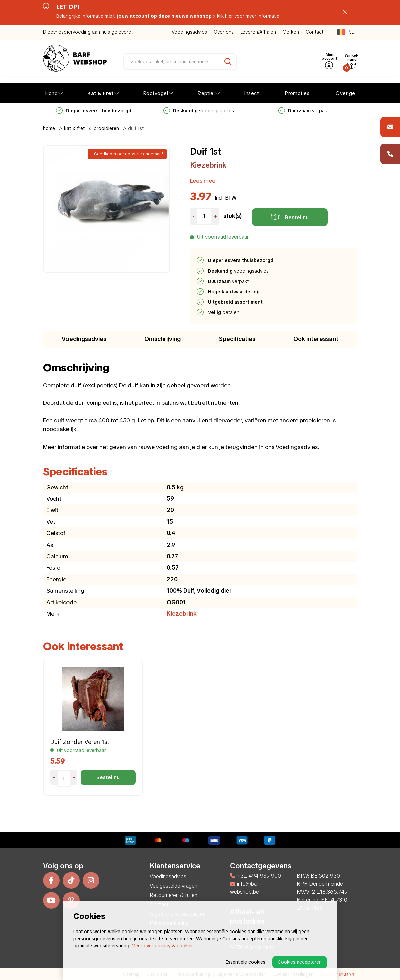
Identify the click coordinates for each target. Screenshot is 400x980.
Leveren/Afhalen (258, 32)
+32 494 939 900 (255, 876)
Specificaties (237, 339)
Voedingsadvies (189, 32)
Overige (345, 93)
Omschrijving (163, 339)
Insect (251, 93)
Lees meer (204, 180)
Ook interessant (316, 339)
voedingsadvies (199, 111)
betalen (224, 312)
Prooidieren (106, 128)
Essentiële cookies (245, 962)
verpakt (304, 111)
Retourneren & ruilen (174, 895)
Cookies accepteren (300, 962)
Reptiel (206, 93)
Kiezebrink (208, 165)
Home (49, 128)
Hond (52, 93)
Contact (315, 32)
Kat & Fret (100, 93)
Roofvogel (156, 93)
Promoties (297, 93)
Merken (291, 32)
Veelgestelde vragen (174, 886)
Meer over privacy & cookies (163, 946)
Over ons (224, 32)
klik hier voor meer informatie (248, 16)
